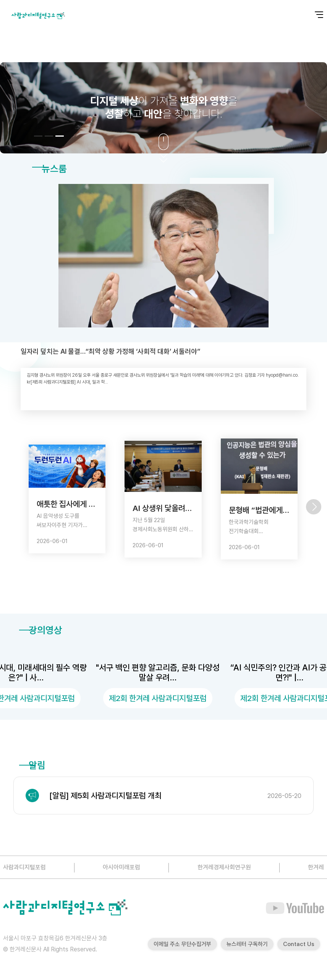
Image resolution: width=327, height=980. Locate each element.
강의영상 (41, 630)
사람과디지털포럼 (24, 867)
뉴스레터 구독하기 (247, 944)
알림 (32, 765)
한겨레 (316, 867)
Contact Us (299, 944)
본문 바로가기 (0, 0)
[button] (38, 136)
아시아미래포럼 (121, 867)
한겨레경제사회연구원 (224, 867)
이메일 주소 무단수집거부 (182, 944)
